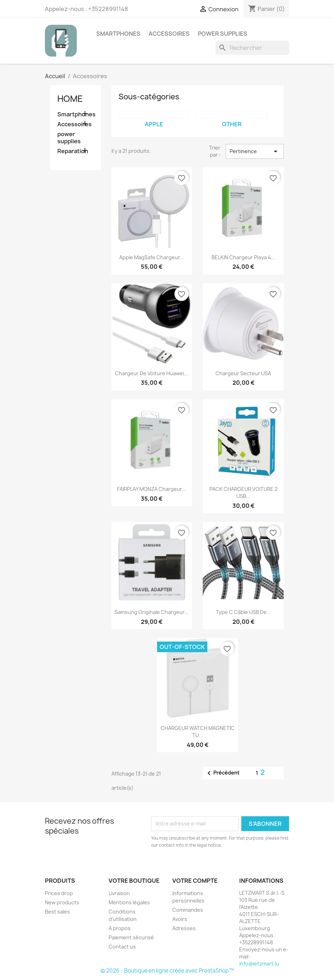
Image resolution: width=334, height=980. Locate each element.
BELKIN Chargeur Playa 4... (243, 257)
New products (62, 902)
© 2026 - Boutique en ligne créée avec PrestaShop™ (167, 971)
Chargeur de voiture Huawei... (152, 373)
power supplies (223, 34)
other (232, 124)
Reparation (73, 151)
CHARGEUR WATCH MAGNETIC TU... (198, 732)
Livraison (119, 893)
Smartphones (118, 34)
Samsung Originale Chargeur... (152, 612)
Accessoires (169, 34)
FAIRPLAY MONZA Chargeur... (152, 489)
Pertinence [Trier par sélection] (255, 151)
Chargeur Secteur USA (243, 373)
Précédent (222, 773)
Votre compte (195, 881)
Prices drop (59, 893)
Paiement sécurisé (131, 937)
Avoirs (180, 919)
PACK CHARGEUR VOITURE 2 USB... (243, 492)
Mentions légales (129, 902)
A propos (120, 928)
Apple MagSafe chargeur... (152, 257)
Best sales (57, 912)
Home (70, 99)
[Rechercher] (252, 48)
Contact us (122, 947)
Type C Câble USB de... (243, 612)
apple (154, 124)
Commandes (188, 910)
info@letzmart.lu (259, 964)
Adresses (184, 928)
